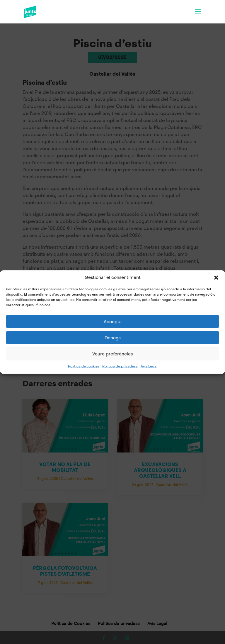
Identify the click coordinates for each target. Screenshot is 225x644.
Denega (113, 338)
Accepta (113, 321)
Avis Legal (149, 366)
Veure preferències (112, 354)
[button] (216, 278)
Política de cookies (84, 366)
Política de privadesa (120, 366)
